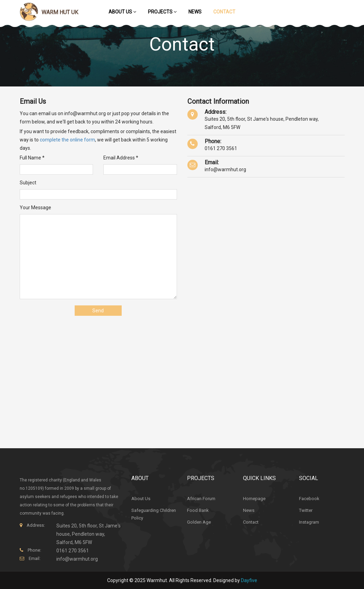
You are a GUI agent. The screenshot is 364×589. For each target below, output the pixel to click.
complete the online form (67, 140)
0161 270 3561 (221, 148)
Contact (224, 12)
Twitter (306, 510)
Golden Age (199, 522)
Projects (162, 12)
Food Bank (198, 510)
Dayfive (249, 580)
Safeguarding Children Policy (154, 514)
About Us (122, 12)
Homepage (254, 499)
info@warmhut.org (225, 169)
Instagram (309, 522)
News (195, 12)
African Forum (201, 499)
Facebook (309, 499)
